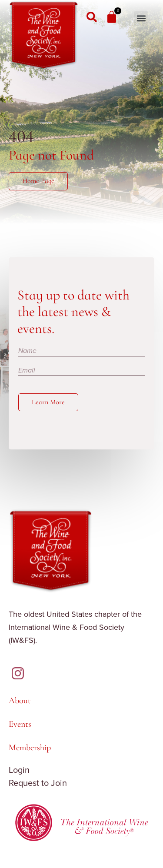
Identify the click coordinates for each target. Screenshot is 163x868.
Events (20, 724)
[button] (141, 18)
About (20, 701)
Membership (30, 748)
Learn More (48, 402)
